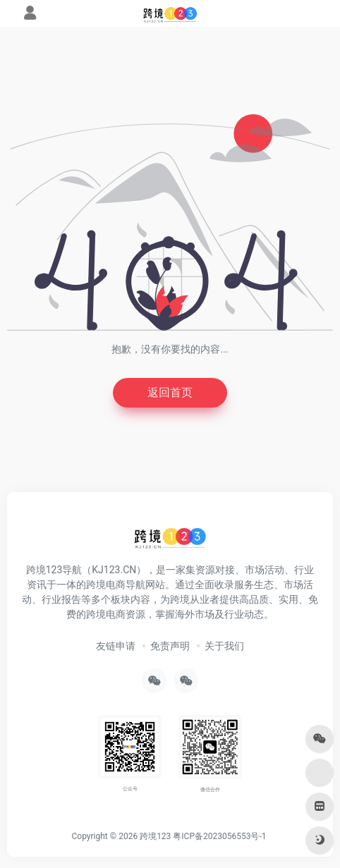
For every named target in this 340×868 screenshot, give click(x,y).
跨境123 (155, 836)
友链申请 (116, 646)
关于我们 (224, 646)
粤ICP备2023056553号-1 (219, 836)
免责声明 (170, 646)
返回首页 (170, 392)
